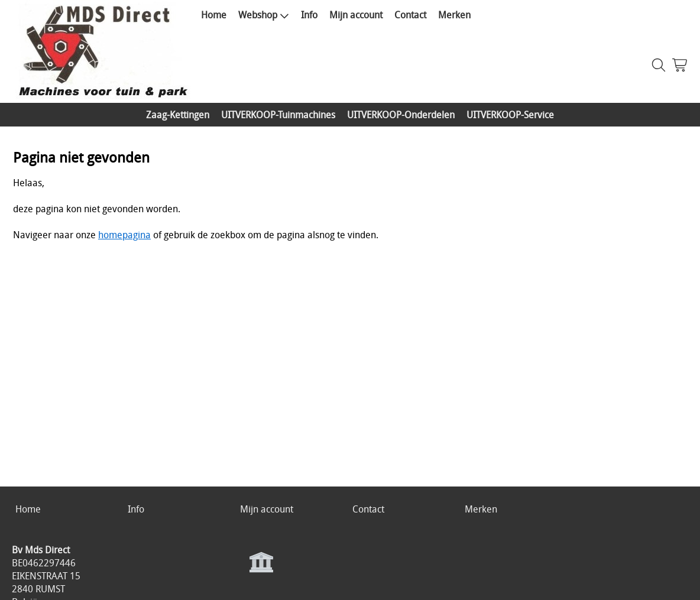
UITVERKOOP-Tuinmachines (278, 115)
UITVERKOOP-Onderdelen (401, 115)
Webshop (264, 15)
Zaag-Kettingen (178, 115)
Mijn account (356, 15)
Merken (454, 15)
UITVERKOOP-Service (510, 115)
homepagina (124, 235)
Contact (410, 15)
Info (309, 15)
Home (214, 15)
